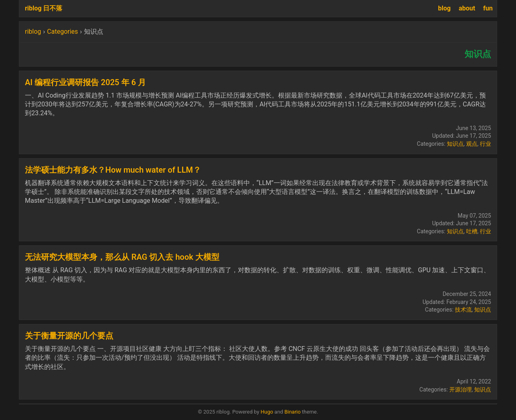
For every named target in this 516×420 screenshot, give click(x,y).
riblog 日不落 (44, 8)
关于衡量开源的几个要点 (69, 336)
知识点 (455, 144)
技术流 (463, 310)
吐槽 (472, 231)
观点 (472, 144)
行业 (485, 144)
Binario (293, 412)
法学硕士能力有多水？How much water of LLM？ (113, 170)
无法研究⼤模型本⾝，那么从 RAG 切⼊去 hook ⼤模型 (122, 257)
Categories (62, 32)
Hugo (267, 412)
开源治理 (461, 389)
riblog (33, 32)
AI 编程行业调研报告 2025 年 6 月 (85, 82)
